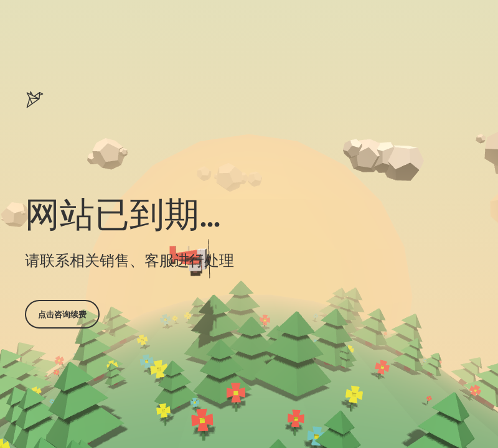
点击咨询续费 (62, 314)
